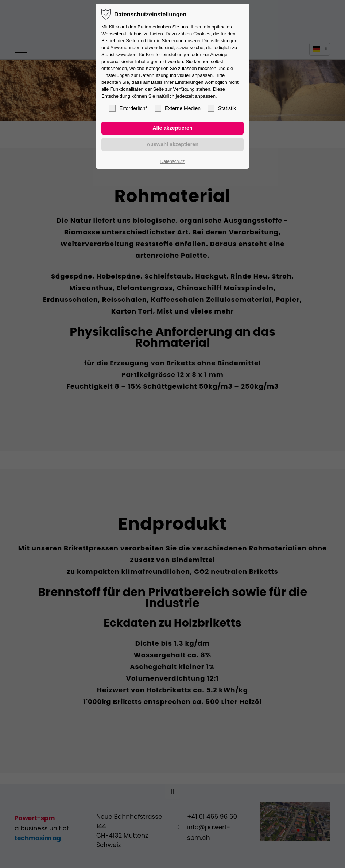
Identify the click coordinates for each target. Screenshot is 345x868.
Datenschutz (173, 161)
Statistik (222, 108)
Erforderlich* (128, 108)
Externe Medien (178, 108)
